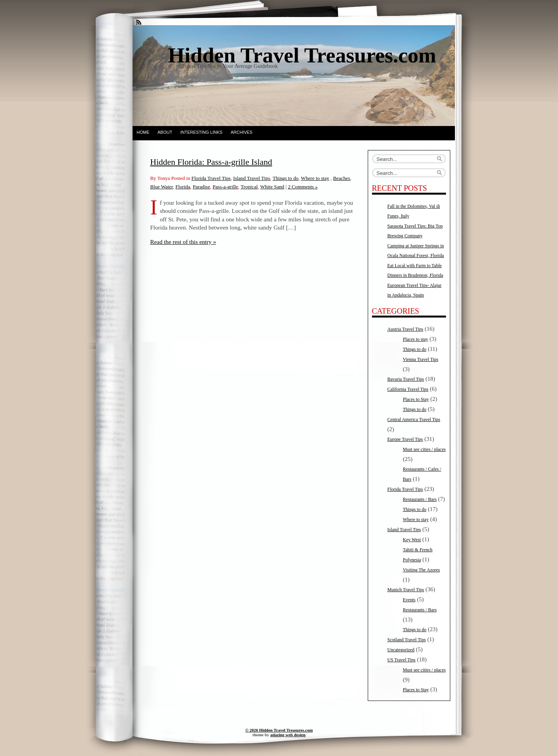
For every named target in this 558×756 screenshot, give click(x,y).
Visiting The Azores (422, 570)
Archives (241, 132)
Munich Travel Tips (406, 590)
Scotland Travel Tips (407, 640)
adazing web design (288, 735)
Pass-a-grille (226, 187)
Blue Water (162, 187)
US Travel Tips (402, 660)
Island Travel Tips (252, 178)
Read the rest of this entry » (183, 242)
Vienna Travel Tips (421, 359)
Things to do (285, 178)
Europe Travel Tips (405, 439)
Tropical (249, 187)
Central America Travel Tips (414, 419)
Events (409, 600)
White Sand (272, 187)
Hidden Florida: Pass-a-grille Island (211, 162)
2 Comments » (303, 187)
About (165, 132)
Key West (412, 540)
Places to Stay (416, 399)
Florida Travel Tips (211, 178)
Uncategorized (401, 650)
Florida (183, 187)
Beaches (342, 178)
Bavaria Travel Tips (406, 379)
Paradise (201, 187)
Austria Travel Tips (406, 329)
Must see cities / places (425, 449)
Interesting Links (201, 132)
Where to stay (315, 178)
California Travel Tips (408, 389)
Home (143, 132)
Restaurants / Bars (420, 499)
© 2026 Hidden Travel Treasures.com (279, 730)
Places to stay (416, 339)
